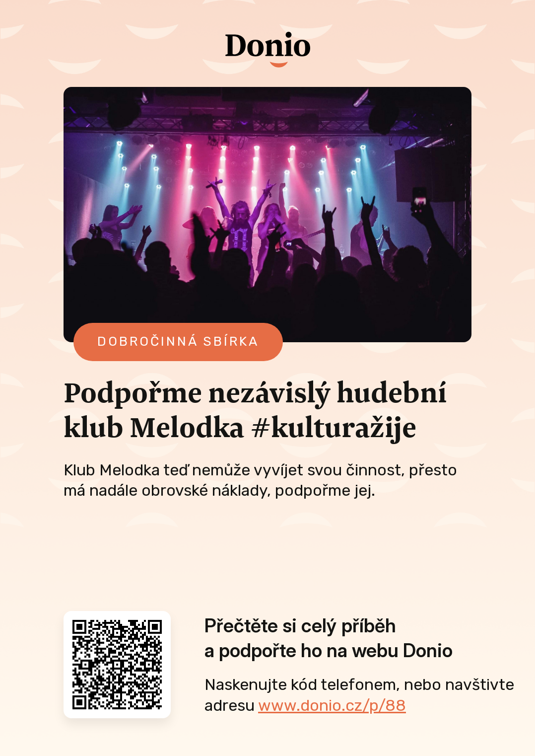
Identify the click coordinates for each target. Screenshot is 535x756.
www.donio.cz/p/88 (332, 705)
